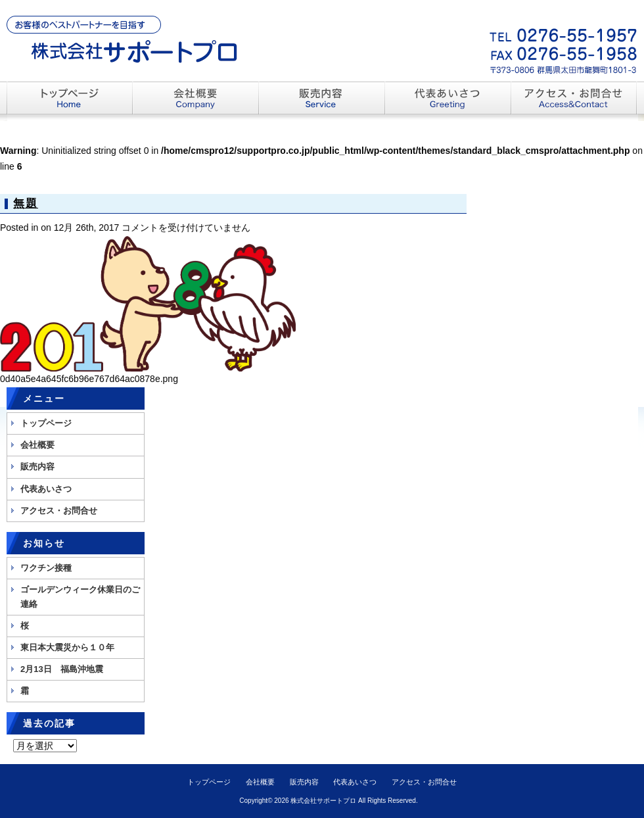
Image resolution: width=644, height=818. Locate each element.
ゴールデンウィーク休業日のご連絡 (80, 597)
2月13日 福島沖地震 (62, 669)
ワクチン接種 (46, 568)
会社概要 (37, 445)
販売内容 (37, 467)
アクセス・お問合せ (59, 511)
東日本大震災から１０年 (67, 647)
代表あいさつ (46, 489)
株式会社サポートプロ (323, 801)
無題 (26, 204)
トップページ (46, 423)
